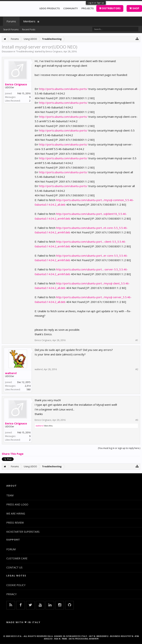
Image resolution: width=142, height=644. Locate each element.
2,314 (28, 386)
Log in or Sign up (96, 3)
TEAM (10, 495)
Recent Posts (29, 30)
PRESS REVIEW (15, 523)
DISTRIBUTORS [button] (110, 8)
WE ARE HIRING (16, 514)
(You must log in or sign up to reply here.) (119, 448)
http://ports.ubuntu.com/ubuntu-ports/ (63, 89)
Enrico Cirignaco (54, 51)
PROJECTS (88, 8)
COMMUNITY (71, 8)
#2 (137, 369)
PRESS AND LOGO (17, 504)
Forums (11, 21)
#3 (137, 420)
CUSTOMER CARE (17, 558)
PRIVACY (11, 594)
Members (29, 21)
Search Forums (11, 30)
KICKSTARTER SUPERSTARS (23, 532)
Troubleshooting (25, 51)
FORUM (11, 549)
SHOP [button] (134, 8)
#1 (137, 340)
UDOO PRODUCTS (50, 8)
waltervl (11, 373)
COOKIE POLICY (16, 585)
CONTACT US (14, 567)
